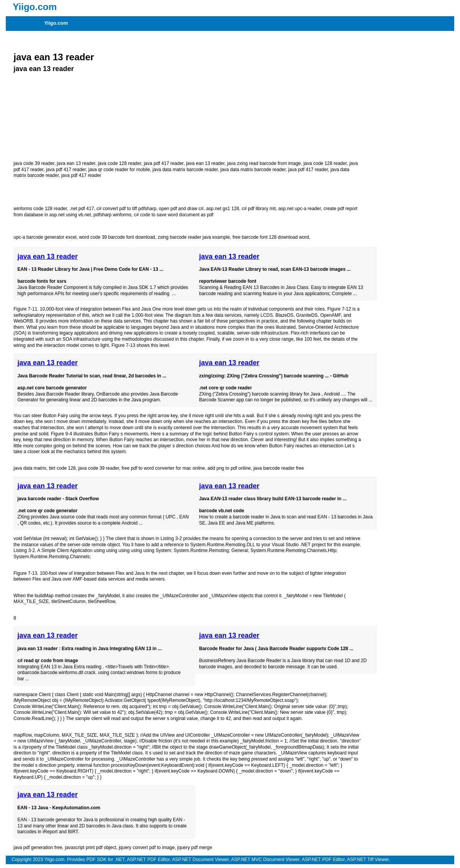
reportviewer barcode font (228, 281)
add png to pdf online (229, 468)
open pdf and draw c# (181, 209)
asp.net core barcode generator (52, 388)
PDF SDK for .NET (105, 860)
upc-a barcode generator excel (45, 237)
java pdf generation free (38, 848)
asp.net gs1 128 (222, 209)
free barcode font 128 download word (271, 237)
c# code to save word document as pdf (174, 215)
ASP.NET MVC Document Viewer (265, 860)
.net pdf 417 (82, 209)
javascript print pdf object (91, 848)
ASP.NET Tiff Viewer (368, 860)
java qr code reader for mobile (119, 170)
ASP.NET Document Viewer (200, 860)
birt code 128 (62, 468)
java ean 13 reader (54, 57)
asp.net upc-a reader (300, 209)
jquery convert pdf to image (147, 848)
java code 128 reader (119, 163)
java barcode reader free (279, 468)
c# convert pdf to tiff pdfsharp (127, 209)
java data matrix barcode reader (185, 170)
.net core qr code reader (226, 388)
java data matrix (30, 468)
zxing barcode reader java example (194, 237)
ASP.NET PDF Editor (148, 860)
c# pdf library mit (259, 209)
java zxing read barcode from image (264, 163)
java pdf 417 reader (164, 163)
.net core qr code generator (47, 511)
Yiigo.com (56, 23)
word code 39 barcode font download (117, 237)
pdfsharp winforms (112, 215)
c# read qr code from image (48, 661)
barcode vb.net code (222, 511)
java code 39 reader (34, 163)
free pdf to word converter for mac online (163, 468)
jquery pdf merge (195, 848)
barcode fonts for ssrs (42, 281)
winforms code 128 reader (40, 209)
